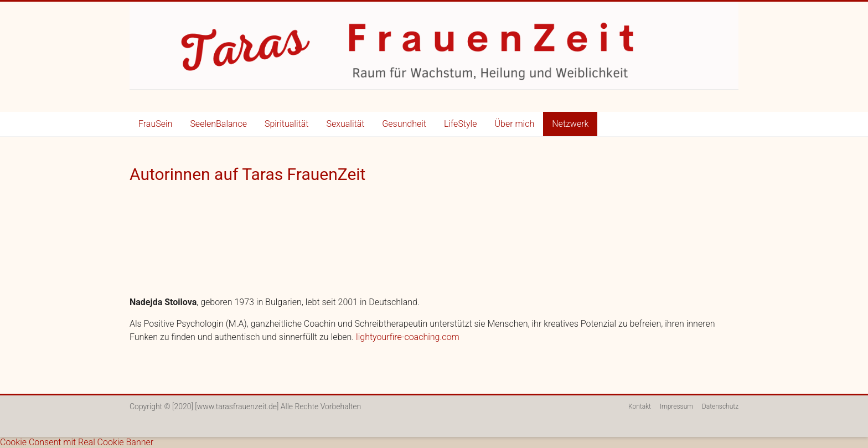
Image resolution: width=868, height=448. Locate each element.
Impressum (676, 406)
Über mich (514, 124)
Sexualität (345, 124)
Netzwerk (570, 124)
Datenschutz (720, 406)
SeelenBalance (218, 124)
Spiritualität (286, 124)
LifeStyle (461, 124)
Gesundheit (404, 124)
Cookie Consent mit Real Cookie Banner (77, 442)
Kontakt (640, 406)
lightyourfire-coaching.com (408, 337)
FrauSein (155, 124)
